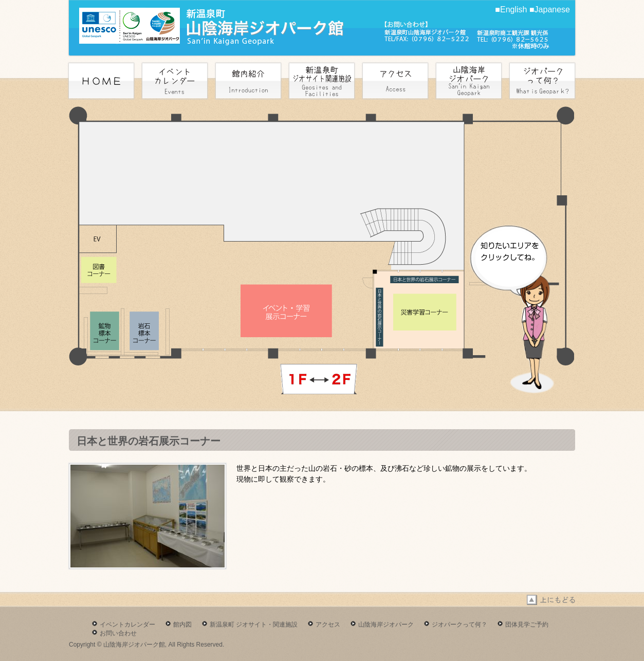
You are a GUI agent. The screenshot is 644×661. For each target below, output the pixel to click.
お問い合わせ (118, 633)
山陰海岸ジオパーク (386, 625)
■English (511, 10)
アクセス (328, 625)
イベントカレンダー (127, 625)
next (319, 379)
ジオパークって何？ (459, 625)
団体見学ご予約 (527, 625)
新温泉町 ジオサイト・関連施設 (254, 625)
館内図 (182, 625)
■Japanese (550, 10)
